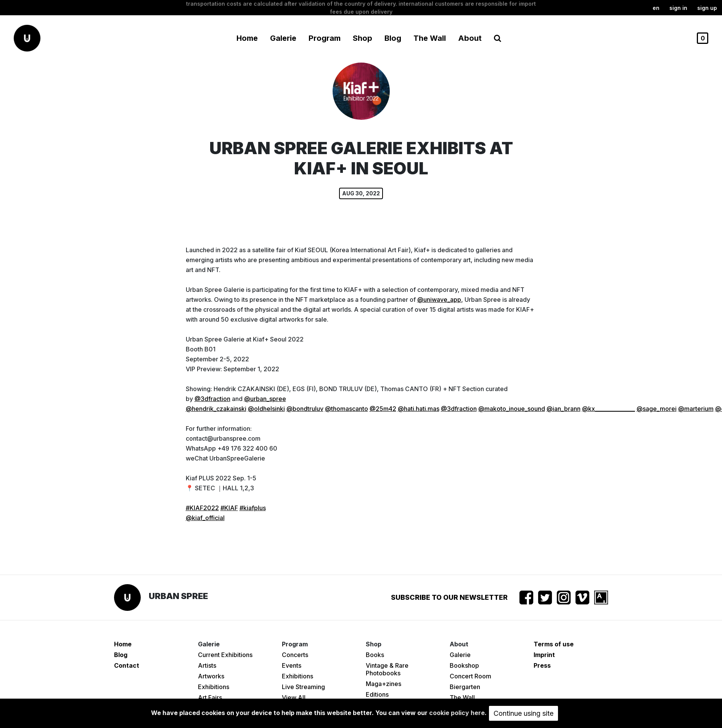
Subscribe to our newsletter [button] (449, 597)
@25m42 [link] (383, 409)
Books (375, 655)
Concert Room (470, 676)
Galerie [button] (283, 38)
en (656, 8)
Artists (207, 665)
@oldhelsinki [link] (266, 409)
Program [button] (325, 38)
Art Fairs (210, 697)
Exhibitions (214, 687)
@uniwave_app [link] (439, 300)
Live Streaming (303, 687)
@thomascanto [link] (347, 409)
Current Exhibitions (225, 655)
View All (294, 697)
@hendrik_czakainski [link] (216, 409)
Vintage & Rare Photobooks (387, 669)
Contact (127, 665)
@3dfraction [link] (212, 399)
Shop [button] (363, 38)
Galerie (460, 655)
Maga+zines (384, 684)
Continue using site (523, 713)
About (470, 38)
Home (247, 38)
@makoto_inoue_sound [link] (512, 409)
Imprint (544, 655)
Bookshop (464, 665)
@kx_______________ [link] (609, 409)
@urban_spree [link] (265, 399)
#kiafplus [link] (253, 508)
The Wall (430, 38)
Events (292, 665)
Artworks (211, 676)
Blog (393, 38)
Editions (377, 694)
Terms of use (554, 644)
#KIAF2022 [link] (202, 508)
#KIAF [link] (229, 508)
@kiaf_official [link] (205, 518)
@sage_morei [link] (657, 409)
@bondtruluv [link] (305, 409)
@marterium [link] (696, 409)
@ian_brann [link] (564, 409)
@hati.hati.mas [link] (419, 409)
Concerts (295, 655)
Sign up (707, 8)
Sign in (678, 8)
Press (542, 665)
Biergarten (465, 687)
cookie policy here (457, 713)
